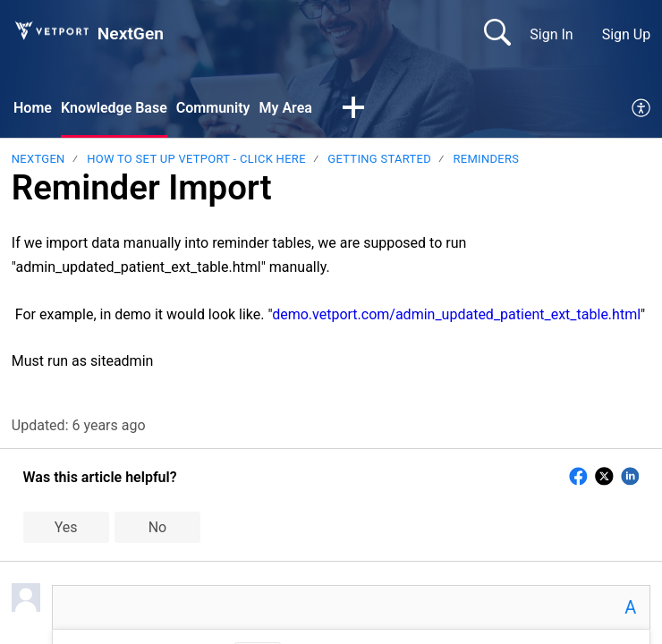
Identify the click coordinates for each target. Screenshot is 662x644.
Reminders (487, 159)
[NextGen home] (51, 30)
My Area (285, 108)
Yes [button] (66, 527)
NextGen (38, 159)
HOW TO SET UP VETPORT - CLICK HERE (196, 159)
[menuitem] (642, 109)
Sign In (551, 34)
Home (33, 108)
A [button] (630, 607)
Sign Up (627, 34)
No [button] (158, 527)
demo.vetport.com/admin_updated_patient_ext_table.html (456, 314)
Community (213, 108)
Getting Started (379, 159)
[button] (353, 109)
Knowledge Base (114, 108)
